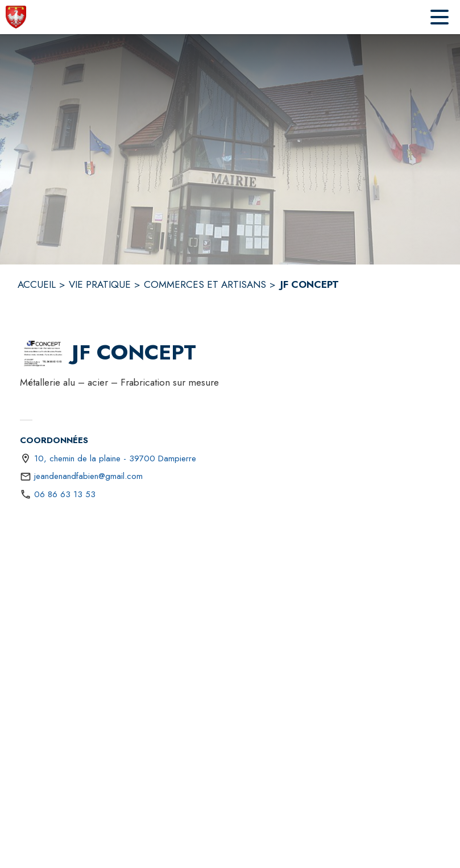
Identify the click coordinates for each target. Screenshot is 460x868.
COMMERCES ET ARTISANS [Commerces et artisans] (205, 284)
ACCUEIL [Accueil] (37, 284)
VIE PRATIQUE (100, 284)
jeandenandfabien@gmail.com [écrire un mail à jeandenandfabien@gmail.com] (88, 476)
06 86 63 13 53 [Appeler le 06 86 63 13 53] (65, 494)
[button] (43, 353)
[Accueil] (16, 17)
